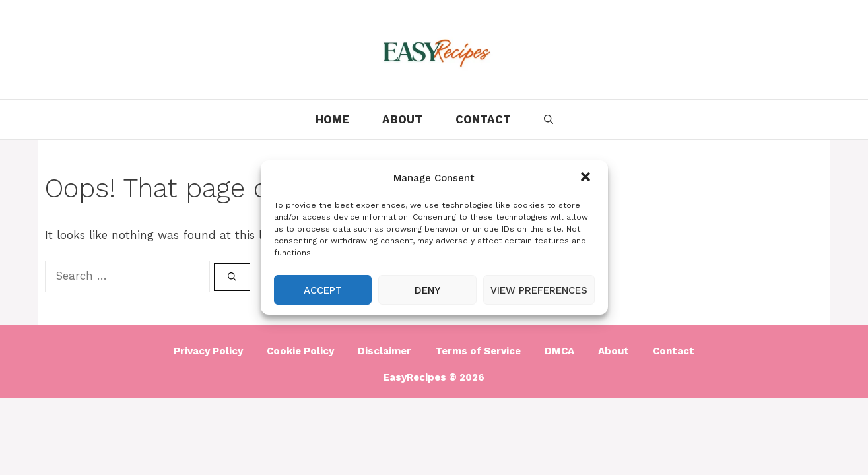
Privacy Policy (208, 351)
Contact (483, 119)
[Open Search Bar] (549, 119)
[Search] (232, 277)
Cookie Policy (300, 351)
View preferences (539, 290)
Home (332, 119)
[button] (587, 178)
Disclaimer (384, 351)
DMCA (559, 351)
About (402, 119)
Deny (427, 290)
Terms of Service (478, 351)
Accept (323, 290)
